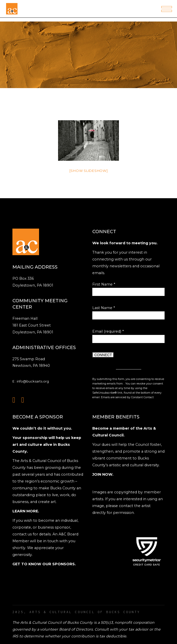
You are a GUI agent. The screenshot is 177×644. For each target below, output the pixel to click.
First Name (104, 284)
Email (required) (108, 331)
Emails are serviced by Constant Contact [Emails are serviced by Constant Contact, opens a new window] (127, 397)
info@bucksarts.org (33, 381)
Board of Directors (76, 629)
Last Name (104, 308)
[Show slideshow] (89, 171)
